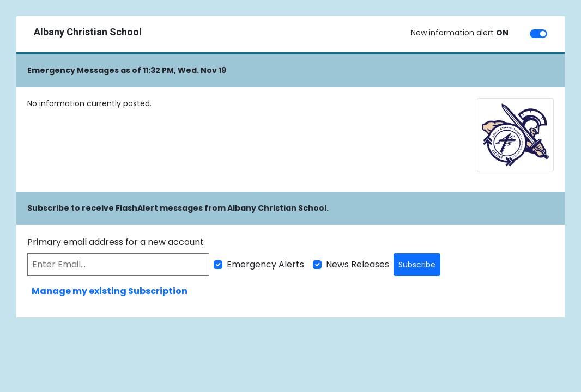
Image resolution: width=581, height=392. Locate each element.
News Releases (358, 264)
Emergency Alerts (265, 264)
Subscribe (417, 265)
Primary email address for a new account (116, 242)
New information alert (460, 33)
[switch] (538, 34)
